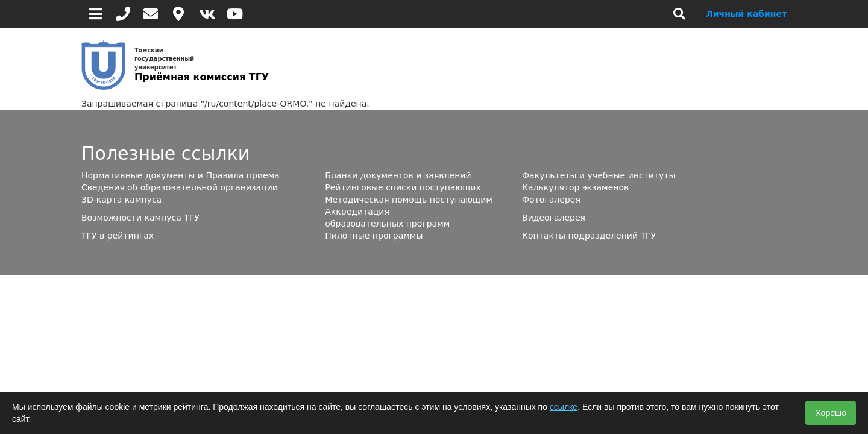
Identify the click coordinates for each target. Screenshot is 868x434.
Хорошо (831, 413)
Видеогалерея (554, 218)
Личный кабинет (746, 14)
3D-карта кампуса (121, 200)
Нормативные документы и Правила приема (181, 175)
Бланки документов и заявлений (398, 175)
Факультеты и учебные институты (599, 175)
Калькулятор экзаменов (575, 187)
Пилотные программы (374, 236)
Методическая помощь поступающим (409, 200)
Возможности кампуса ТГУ (140, 218)
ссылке (564, 407)
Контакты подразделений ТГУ (589, 236)
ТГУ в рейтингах (118, 236)
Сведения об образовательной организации (180, 187)
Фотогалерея (551, 200)
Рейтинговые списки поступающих (403, 187)
